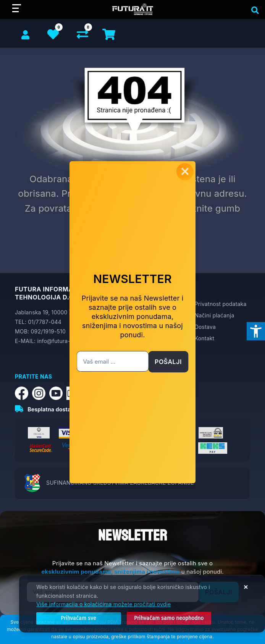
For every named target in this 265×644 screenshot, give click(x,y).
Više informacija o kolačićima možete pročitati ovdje (103, 604)
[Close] (79, 618)
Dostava (205, 327)
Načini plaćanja (215, 315)
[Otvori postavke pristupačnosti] (256, 331)
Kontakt (205, 338)
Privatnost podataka (221, 304)
